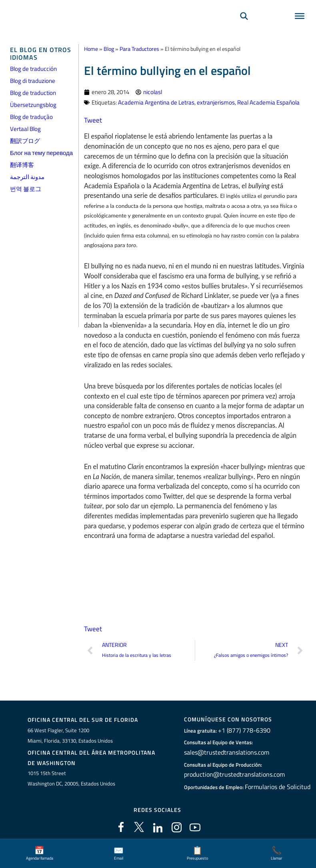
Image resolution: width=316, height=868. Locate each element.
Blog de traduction (33, 93)
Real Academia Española (268, 101)
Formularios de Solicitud (278, 784)
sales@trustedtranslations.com (225, 750)
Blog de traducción (33, 69)
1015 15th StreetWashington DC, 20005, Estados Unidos (71, 776)
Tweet (92, 119)
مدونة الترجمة (27, 177)
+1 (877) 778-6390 (244, 728)
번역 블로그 (26, 189)
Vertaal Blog (25, 129)
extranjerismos (216, 101)
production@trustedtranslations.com (232, 772)
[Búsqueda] (244, 26)
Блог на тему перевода (41, 153)
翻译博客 (22, 165)
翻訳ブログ (25, 141)
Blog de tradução (31, 117)
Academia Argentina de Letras (156, 101)
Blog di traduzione (33, 81)
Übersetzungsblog (33, 105)
